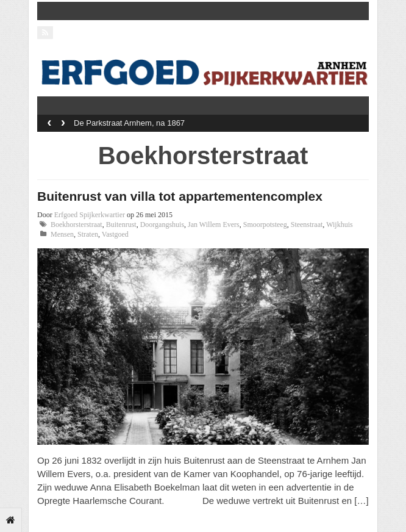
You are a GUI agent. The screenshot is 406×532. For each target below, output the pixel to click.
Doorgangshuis (162, 225)
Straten (88, 234)
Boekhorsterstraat (77, 225)
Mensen (62, 234)
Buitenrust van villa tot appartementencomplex (180, 196)
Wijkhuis (340, 225)
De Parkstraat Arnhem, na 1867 (129, 123)
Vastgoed (115, 234)
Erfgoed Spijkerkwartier (90, 215)
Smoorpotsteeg (265, 225)
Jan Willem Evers (214, 225)
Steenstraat (307, 225)
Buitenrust (121, 225)
